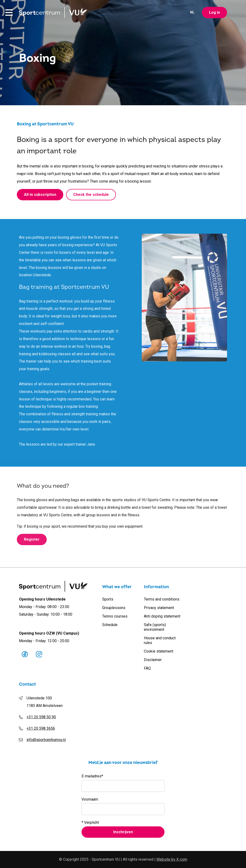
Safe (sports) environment (155, 627)
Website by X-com (172, 859)
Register (32, 542)
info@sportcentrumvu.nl (46, 740)
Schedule (110, 625)
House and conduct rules (160, 640)
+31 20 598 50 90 (41, 717)
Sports (108, 599)
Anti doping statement (162, 616)
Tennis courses (115, 616)
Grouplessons (114, 608)
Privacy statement (159, 608)
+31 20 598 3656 (41, 728)
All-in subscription (40, 195)
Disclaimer (153, 660)
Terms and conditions (162, 599)
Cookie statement (159, 651)
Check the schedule (91, 195)
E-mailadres (92, 776)
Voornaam (90, 799)
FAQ (147, 668)
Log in (214, 13)
